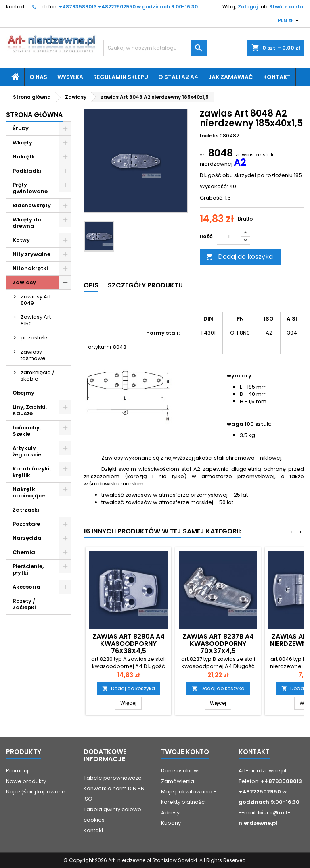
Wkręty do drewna (27, 223)
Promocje (19, 771)
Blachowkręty (32, 205)
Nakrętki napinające (29, 492)
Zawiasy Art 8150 (36, 320)
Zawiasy (24, 282)
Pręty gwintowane (30, 188)
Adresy (170, 813)
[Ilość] (229, 237)
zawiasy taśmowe (33, 355)
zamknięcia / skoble (38, 376)
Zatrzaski (26, 510)
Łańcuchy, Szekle (27, 431)
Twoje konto (185, 752)
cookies (94, 820)
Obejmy (23, 393)
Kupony (171, 823)
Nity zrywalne (31, 254)
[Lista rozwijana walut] (289, 21)
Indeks (209, 136)
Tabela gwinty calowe (112, 809)
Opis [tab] (91, 285)
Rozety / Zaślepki (24, 604)
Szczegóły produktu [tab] (145, 285)
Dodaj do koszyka (239, 257)
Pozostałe (26, 524)
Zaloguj (248, 7)
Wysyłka (70, 77)
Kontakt (15, 7)
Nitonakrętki (30, 268)
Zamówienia (178, 781)
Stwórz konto (286, 7)
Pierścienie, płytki (28, 569)
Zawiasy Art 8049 (36, 300)
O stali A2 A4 (178, 77)
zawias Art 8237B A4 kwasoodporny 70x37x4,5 (218, 644)
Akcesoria (26, 587)
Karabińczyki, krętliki (32, 472)
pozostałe (34, 338)
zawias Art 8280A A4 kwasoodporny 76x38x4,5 (129, 644)
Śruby (21, 128)
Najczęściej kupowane (36, 792)
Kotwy (21, 240)
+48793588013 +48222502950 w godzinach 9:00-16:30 (128, 7)
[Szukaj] (155, 48)
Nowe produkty (26, 781)
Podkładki (27, 171)
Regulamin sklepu (121, 77)
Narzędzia (27, 538)
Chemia (24, 552)
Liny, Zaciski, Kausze (30, 410)
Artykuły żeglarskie (27, 451)
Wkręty (22, 143)
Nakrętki (25, 157)
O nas (38, 77)
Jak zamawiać (231, 77)
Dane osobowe (181, 771)
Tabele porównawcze (113, 778)
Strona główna (34, 115)
